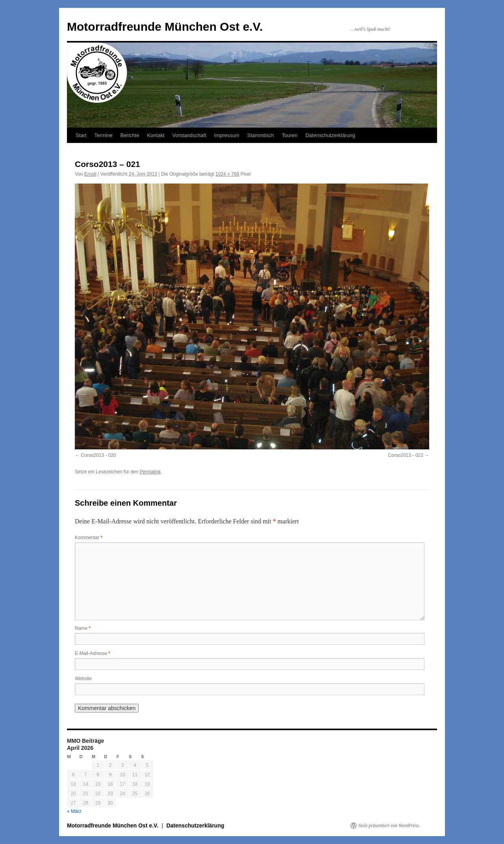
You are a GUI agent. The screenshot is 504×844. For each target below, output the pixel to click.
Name (83, 628)
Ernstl (90, 174)
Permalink (150, 472)
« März (74, 811)
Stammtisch (261, 135)
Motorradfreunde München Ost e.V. (165, 27)
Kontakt (156, 135)
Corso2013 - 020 (98, 455)
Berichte (130, 135)
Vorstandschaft (189, 135)
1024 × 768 (227, 174)
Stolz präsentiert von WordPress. (389, 825)
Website (83, 679)
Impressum (227, 135)
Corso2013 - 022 (405, 455)
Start (81, 135)
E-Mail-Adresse (93, 653)
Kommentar (89, 538)
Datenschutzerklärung (330, 135)
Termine (103, 135)
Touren (290, 135)
